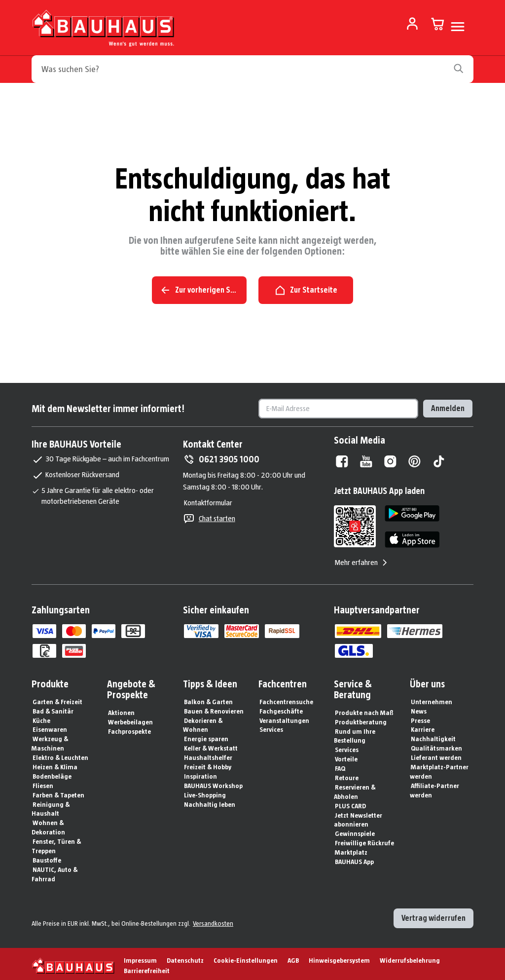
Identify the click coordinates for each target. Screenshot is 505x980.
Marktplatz (351, 849)
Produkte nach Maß (364, 710)
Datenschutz (185, 957)
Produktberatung (361, 719)
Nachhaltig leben (210, 801)
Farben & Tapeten (58, 792)
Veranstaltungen (284, 717)
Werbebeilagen (130, 719)
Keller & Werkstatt (211, 745)
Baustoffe (47, 857)
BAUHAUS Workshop (213, 783)
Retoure (347, 775)
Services (271, 726)
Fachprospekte (129, 728)
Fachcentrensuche (286, 699)
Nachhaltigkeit (433, 736)
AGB (293, 957)
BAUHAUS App (354, 859)
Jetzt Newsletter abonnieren (358, 817)
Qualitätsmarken (436, 745)
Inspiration (200, 773)
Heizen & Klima (55, 764)
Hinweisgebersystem (339, 957)
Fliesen (43, 783)
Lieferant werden (436, 754)
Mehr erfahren (362, 560)
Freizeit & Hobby (208, 764)
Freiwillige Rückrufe (364, 840)
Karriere (423, 726)
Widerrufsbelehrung (410, 957)
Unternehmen (432, 699)
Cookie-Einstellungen (246, 957)
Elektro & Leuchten (60, 754)
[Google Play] (412, 510)
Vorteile (346, 756)
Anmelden (448, 405)
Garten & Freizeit (57, 699)
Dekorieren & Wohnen (203, 722)
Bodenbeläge (52, 773)
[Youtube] (366, 458)
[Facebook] (342, 458)
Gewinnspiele (355, 830)
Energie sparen (206, 736)
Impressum (140, 957)
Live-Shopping (205, 792)
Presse (420, 717)
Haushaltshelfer (208, 754)
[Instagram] (390, 458)
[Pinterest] (415, 458)
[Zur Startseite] (103, 30)
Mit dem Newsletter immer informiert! (108, 406)
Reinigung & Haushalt (51, 806)
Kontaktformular (208, 500)
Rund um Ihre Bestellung (355, 733)
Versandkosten (213, 920)
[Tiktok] (439, 458)
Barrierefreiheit (147, 968)
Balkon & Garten (208, 699)
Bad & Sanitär (53, 708)
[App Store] (412, 537)
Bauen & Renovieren (214, 708)
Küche (41, 717)
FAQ (340, 765)
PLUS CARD (350, 803)
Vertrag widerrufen (433, 915)
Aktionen (121, 710)
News (419, 708)
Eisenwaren (50, 726)
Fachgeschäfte (281, 708)
